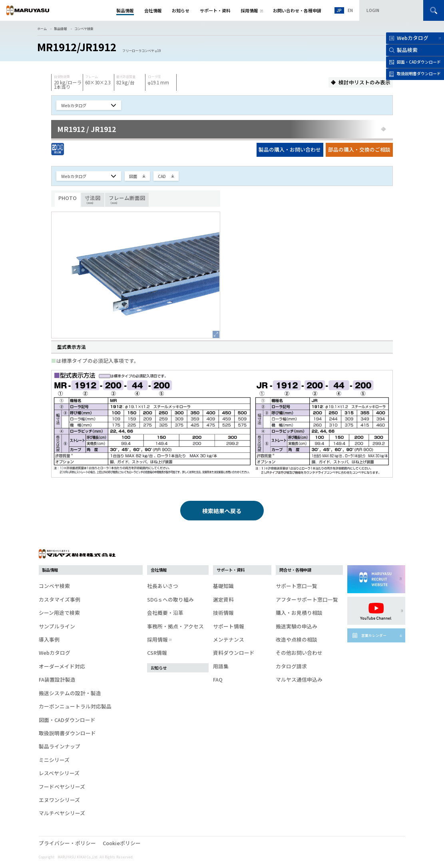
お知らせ (159, 668)
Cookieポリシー (122, 843)
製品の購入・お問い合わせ (290, 149)
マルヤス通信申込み (299, 679)
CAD (162, 176)
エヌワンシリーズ (59, 800)
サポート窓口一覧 (297, 586)
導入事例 (49, 639)
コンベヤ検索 (84, 29)
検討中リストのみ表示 (364, 82)
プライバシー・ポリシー (67, 843)
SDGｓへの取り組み (170, 599)
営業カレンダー (374, 635)
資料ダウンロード (234, 653)
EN (350, 10)
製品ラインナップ (60, 746)
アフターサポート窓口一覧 (307, 599)
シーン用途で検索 (59, 613)
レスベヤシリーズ (59, 773)
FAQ (218, 679)
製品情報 (60, 29)
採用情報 (159, 639)
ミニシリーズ (54, 760)
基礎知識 (223, 586)
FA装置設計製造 (57, 679)
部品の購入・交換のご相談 (359, 149)
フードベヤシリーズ (62, 787)
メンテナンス (229, 639)
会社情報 (159, 570)
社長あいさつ (163, 586)
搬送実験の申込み (297, 626)
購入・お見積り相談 (299, 613)
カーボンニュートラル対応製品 (75, 706)
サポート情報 (229, 626)
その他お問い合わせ (299, 653)
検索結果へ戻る (222, 511)
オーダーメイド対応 (62, 666)
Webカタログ (413, 38)
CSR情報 (157, 653)
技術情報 (223, 613)
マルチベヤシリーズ (62, 813)
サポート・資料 (231, 570)
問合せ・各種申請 (295, 570)
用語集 (221, 666)
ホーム (42, 29)
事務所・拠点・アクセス (175, 626)
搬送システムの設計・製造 (70, 693)
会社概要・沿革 (165, 613)
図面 (133, 176)
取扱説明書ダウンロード (67, 733)
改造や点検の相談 (297, 639)
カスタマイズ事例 (60, 599)
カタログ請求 (291, 666)
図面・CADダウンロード (67, 720)
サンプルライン (57, 626)
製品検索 (407, 50)
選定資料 (223, 599)
